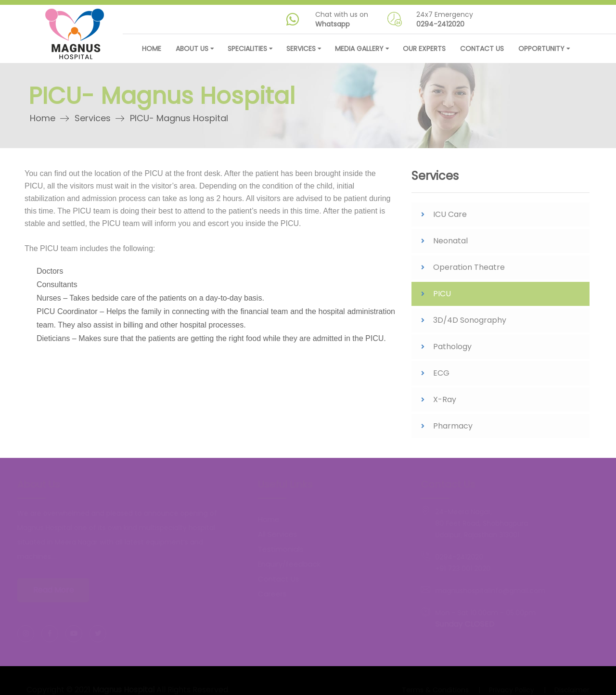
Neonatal (450, 243)
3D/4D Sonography (470, 322)
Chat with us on (342, 19)
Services (95, 118)
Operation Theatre (469, 270)
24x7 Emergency (445, 19)
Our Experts (424, 49)
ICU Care (450, 217)
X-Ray (445, 402)
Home (152, 49)
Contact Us (482, 49)
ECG (441, 375)
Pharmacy (453, 428)
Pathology (452, 349)
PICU (442, 296)
